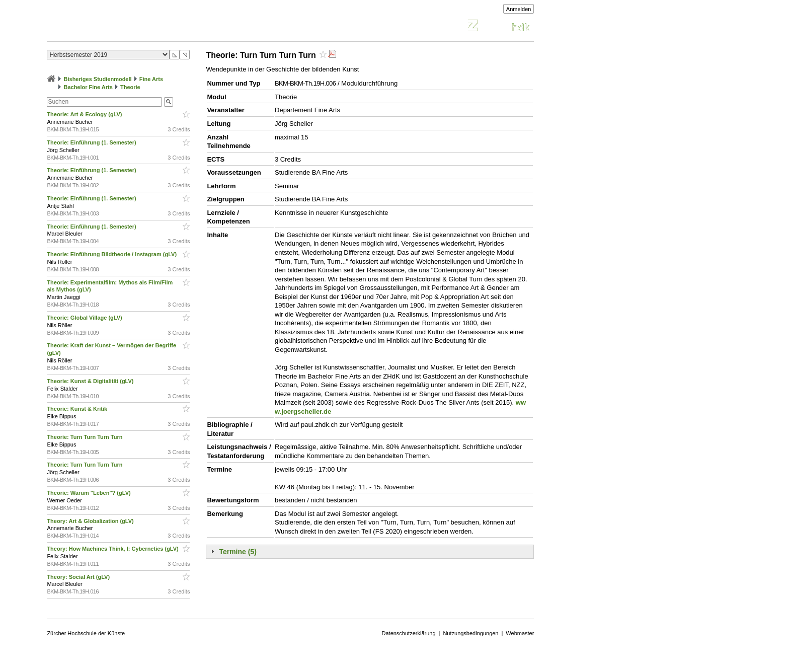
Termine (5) (238, 552)
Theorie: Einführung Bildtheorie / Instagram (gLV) (112, 254)
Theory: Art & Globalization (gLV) (91, 521)
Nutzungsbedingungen (470, 633)
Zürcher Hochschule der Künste (86, 633)
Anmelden (519, 9)
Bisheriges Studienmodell (98, 79)
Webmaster (520, 633)
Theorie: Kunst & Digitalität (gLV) (91, 381)
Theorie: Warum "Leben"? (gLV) (89, 493)
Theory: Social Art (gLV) (79, 577)
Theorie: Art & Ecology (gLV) (85, 114)
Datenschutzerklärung (409, 633)
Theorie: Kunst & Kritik (78, 409)
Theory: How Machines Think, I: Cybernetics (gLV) (113, 549)
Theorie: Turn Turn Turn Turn (85, 437)
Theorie (130, 87)
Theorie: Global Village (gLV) (85, 318)
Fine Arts (151, 79)
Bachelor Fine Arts (88, 87)
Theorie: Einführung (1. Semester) (92, 142)
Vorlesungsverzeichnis (121, 27)
